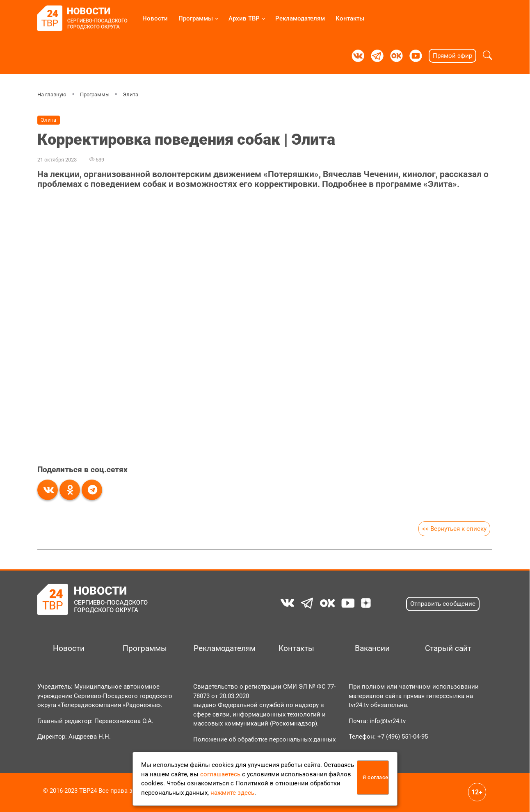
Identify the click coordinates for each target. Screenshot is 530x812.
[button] (488, 56)
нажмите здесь (232, 793)
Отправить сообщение (443, 604)
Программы (196, 18)
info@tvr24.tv (388, 721)
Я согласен (376, 777)
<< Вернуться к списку (454, 529)
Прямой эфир (452, 56)
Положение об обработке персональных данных (264, 739)
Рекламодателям (300, 18)
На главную (52, 94)
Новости (155, 18)
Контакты (350, 18)
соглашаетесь (220, 774)
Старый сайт (448, 648)
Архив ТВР (244, 18)
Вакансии (372, 648)
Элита (131, 94)
